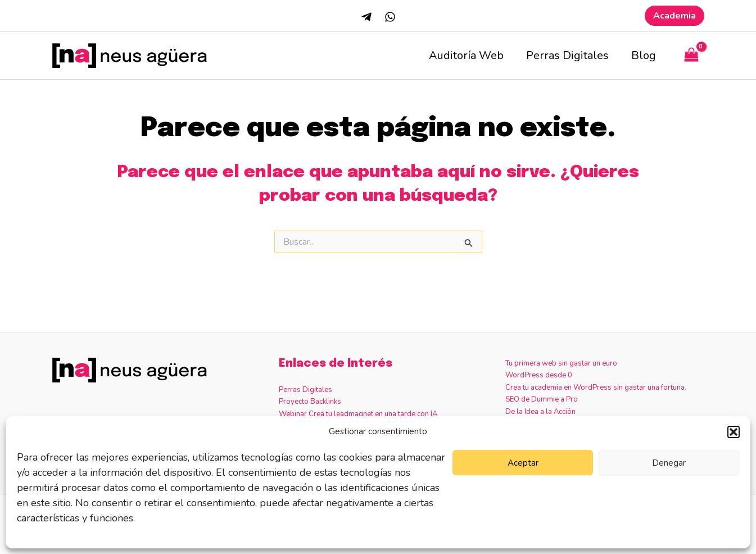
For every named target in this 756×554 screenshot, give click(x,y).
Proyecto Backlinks (310, 402)
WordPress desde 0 (539, 375)
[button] (734, 432)
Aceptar (523, 463)
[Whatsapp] (390, 17)
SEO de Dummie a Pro (542, 399)
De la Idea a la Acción (540, 412)
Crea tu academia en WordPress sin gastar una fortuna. (596, 388)
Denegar (669, 463)
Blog (644, 55)
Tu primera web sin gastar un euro (561, 363)
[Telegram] (366, 17)
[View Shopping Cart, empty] (691, 56)
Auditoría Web (466, 55)
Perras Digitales (567, 55)
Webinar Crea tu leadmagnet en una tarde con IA (358, 414)
